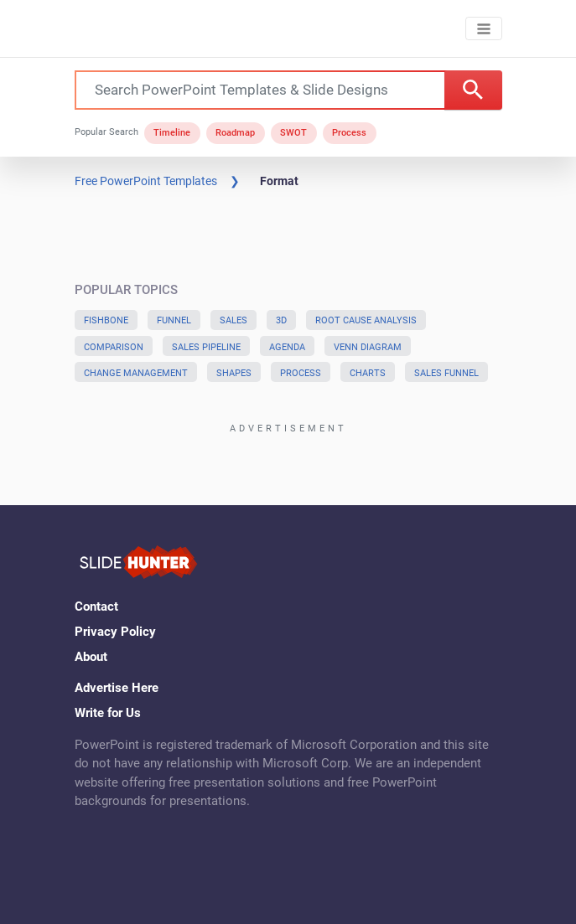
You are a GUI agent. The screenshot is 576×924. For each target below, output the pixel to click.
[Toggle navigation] (483, 29)
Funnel (174, 320)
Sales (234, 320)
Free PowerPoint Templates (146, 181)
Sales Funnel (446, 373)
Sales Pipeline (206, 347)
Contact (96, 607)
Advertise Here (117, 688)
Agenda (287, 347)
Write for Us (108, 713)
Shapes (234, 373)
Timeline (172, 133)
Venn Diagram (368, 347)
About (91, 657)
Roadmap (235, 133)
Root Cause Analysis (366, 320)
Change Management (136, 373)
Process (349, 133)
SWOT (293, 133)
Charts (368, 373)
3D (281, 320)
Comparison (114, 347)
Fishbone (106, 320)
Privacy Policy (115, 632)
